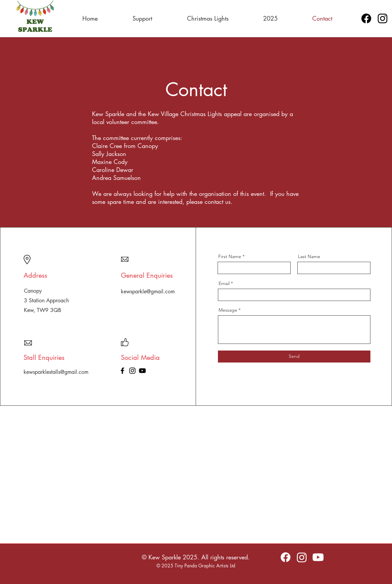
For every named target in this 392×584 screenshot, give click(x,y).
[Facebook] (366, 18)
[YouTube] (142, 371)
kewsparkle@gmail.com (148, 292)
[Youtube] (318, 557)
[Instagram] (383, 18)
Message (228, 310)
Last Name (309, 256)
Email (224, 283)
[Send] (294, 357)
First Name (230, 256)
